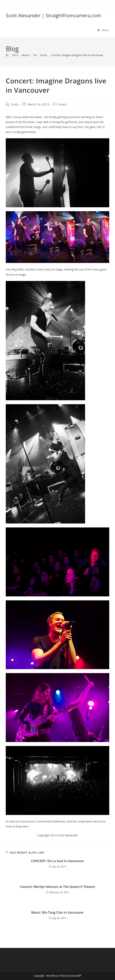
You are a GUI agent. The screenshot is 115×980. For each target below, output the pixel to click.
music (63, 104)
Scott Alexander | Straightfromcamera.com (53, 15)
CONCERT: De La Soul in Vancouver (57, 861)
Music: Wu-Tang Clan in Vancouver (58, 912)
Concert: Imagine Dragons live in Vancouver (77, 55)
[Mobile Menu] (103, 30)
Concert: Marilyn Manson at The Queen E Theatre (58, 887)
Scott (15, 104)
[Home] (7, 55)
